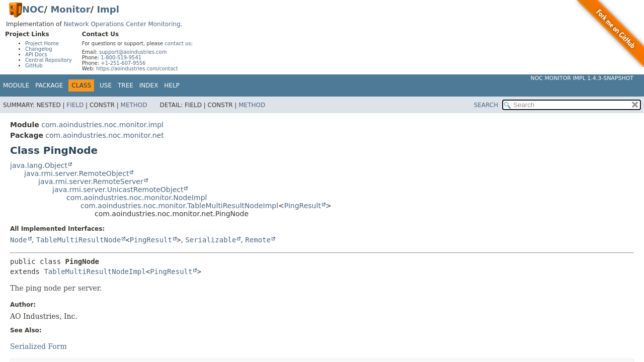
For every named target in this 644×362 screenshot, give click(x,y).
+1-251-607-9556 (123, 63)
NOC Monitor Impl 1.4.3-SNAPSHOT (582, 78)
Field (75, 105)
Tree (126, 85)
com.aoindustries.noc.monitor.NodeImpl (137, 198)
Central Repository (49, 60)
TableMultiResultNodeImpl (95, 271)
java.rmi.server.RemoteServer (91, 182)
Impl (108, 9)
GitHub (34, 66)
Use (106, 85)
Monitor (70, 9)
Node (19, 240)
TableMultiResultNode (79, 240)
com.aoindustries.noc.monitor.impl (102, 125)
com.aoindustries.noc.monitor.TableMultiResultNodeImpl (179, 206)
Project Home (42, 43)
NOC (33, 9)
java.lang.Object (39, 165)
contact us (178, 43)
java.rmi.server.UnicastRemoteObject (118, 190)
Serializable (211, 240)
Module (16, 85)
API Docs (36, 55)
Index (149, 85)
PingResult (303, 206)
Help (172, 85)
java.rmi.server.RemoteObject (76, 173)
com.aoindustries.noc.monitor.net (104, 135)
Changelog (39, 49)
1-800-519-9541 (121, 58)
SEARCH (486, 105)
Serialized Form (38, 346)
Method (134, 105)
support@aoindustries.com (133, 52)
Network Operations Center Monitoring (122, 24)
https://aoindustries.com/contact (137, 69)
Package (49, 85)
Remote (258, 240)
